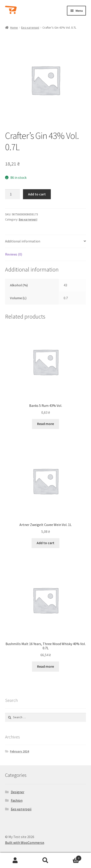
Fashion (17, 800)
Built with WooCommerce (25, 842)
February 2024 (19, 751)
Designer (18, 792)
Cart (71, 857)
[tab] (46, 241)
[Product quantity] (13, 194)
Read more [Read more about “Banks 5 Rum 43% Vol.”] (45, 424)
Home (14, 28)
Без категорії (30, 28)
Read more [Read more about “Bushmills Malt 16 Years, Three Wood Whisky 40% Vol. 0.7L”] (45, 666)
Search (45, 860)
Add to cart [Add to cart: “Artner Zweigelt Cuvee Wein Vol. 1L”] (45, 543)
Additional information (23, 241)
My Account (15, 860)
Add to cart (37, 194)
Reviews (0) (14, 254)
